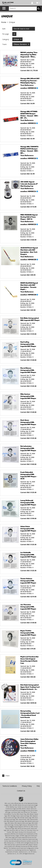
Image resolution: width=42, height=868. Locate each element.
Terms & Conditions (10, 786)
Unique (17, 39)
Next (8, 776)
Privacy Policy (27, 786)
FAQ (38, 786)
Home (4, 22)
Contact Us (21, 791)
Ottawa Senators (20, 44)
